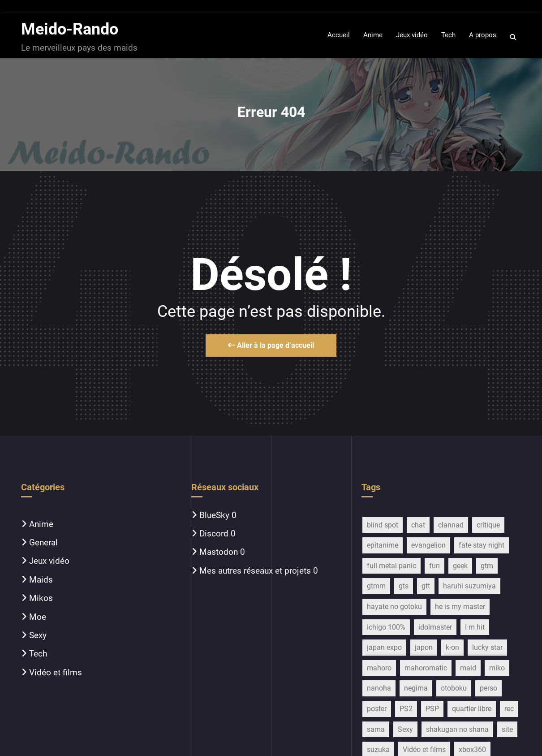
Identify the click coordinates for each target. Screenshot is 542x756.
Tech (38, 654)
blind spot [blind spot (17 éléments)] (383, 525)
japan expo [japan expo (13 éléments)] (384, 647)
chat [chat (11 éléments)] (418, 525)
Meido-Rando (70, 29)
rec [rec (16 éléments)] (509, 709)
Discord (214, 534)
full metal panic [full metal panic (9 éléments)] (391, 566)
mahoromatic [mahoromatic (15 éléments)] (426, 668)
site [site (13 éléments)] (507, 729)
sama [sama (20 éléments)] (376, 729)
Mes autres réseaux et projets (255, 571)
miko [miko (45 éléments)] (497, 668)
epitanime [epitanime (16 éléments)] (383, 545)
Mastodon (219, 552)
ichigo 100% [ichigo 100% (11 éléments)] (386, 627)
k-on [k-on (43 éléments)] (452, 647)
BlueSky (214, 515)
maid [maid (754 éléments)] (468, 668)
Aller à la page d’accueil (271, 345)
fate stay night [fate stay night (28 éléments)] (482, 545)
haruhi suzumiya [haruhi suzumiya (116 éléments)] (469, 586)
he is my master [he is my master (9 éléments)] (460, 607)
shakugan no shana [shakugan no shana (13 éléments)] (457, 729)
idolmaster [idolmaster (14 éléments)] (435, 627)
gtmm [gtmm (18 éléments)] (376, 586)
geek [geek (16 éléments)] (460, 566)
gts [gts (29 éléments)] (404, 586)
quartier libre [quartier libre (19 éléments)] (472, 709)
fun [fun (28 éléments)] (434, 566)
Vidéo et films (56, 672)
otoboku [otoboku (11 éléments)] (454, 688)
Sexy (38, 635)
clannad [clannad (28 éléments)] (451, 525)
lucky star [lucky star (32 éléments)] (487, 647)
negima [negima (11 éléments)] (416, 688)
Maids (41, 580)
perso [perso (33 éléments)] (488, 688)
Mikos (41, 598)
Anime (41, 524)
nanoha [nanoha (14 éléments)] (379, 688)
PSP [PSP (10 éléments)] (432, 709)
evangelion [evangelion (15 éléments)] (428, 545)
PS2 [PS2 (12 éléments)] (406, 709)
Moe (38, 617)
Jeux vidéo (49, 561)
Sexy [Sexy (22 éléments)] (405, 729)
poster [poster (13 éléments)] (377, 709)
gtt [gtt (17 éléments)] (426, 586)
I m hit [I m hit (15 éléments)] (475, 627)
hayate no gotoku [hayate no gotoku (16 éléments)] (394, 607)
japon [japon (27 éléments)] (424, 647)
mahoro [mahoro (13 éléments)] (379, 668)
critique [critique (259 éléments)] (488, 525)
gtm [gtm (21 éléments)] (487, 566)
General (43, 542)
